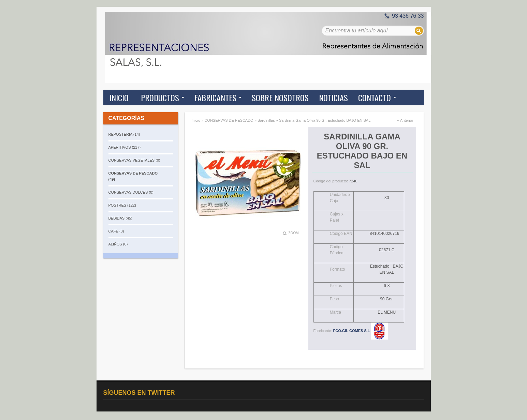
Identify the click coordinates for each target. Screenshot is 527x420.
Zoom (294, 233)
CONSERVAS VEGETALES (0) (134, 160)
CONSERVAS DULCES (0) (131, 192)
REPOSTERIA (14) (124, 134)
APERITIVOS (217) (125, 147)
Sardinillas (266, 120)
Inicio (119, 97)
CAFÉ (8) (116, 231)
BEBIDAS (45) (120, 218)
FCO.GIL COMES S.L (361, 331)
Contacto (375, 97)
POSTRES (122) (122, 205)
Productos (160, 97)
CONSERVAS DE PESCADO (229, 120)
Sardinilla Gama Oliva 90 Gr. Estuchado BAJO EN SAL (325, 120)
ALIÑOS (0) (118, 244)
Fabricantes (215, 97)
